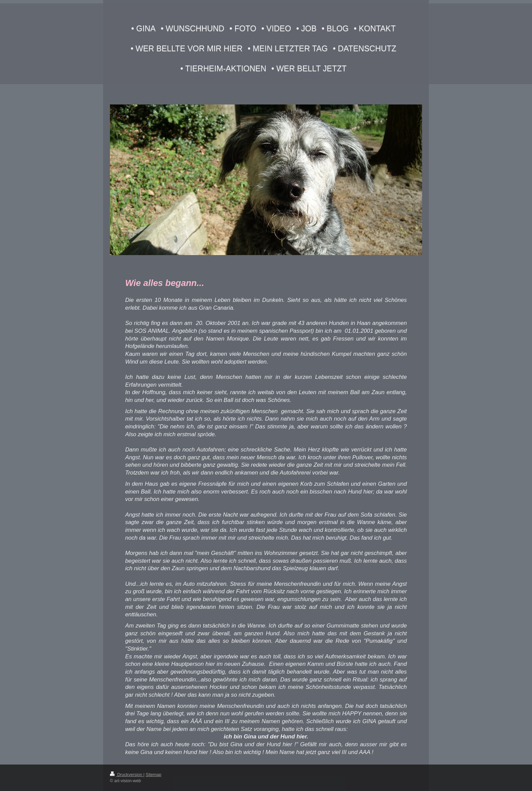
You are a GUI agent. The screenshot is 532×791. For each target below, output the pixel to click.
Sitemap (153, 775)
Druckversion (127, 775)
